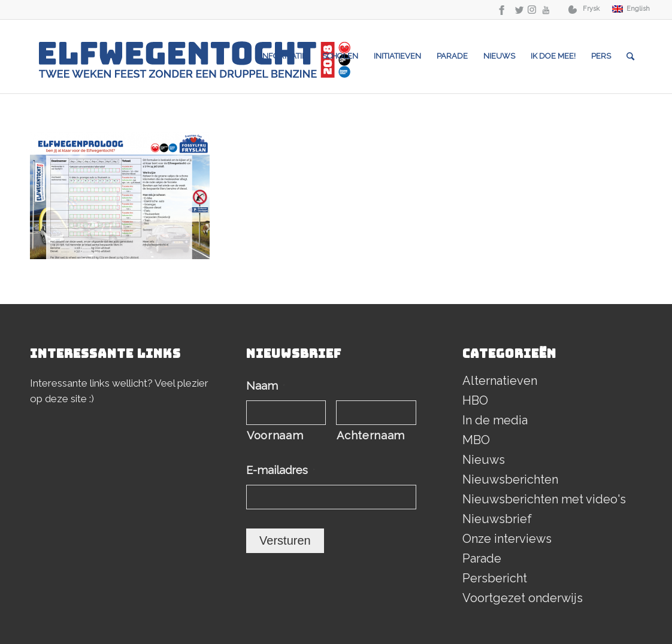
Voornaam (275, 435)
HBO (475, 400)
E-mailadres (281, 470)
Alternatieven (500, 381)
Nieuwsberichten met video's (544, 499)
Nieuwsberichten (510, 479)
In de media (495, 420)
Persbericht (495, 578)
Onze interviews (507, 539)
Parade (482, 558)
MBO (476, 440)
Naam (266, 386)
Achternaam (371, 435)
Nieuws (484, 460)
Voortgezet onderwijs (523, 598)
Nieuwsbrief (497, 519)
